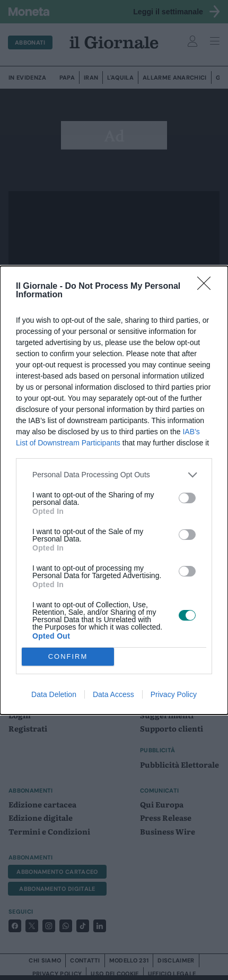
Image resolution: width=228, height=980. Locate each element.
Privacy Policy (174, 694)
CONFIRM (68, 656)
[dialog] (114, 490)
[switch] (187, 498)
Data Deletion (54, 694)
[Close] (207, 287)
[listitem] (114, 475)
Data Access (113, 694)
